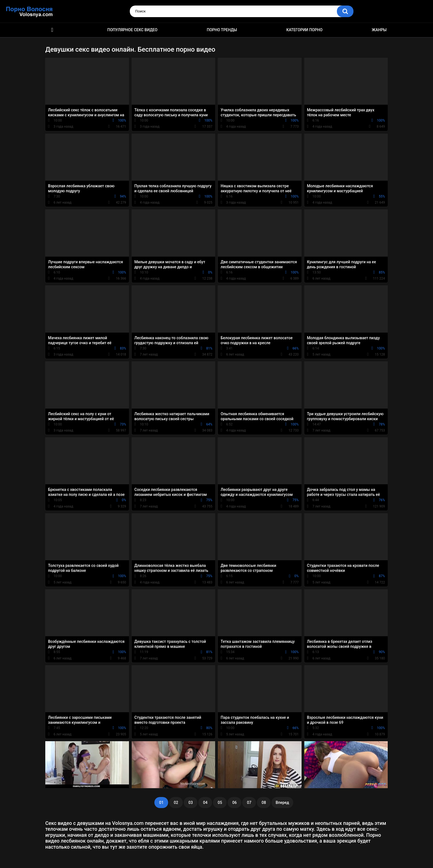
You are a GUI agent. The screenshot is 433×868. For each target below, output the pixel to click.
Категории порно (304, 30)
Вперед (282, 803)
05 (220, 803)
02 (176, 803)
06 (234, 803)
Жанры (379, 30)
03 (191, 803)
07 (249, 803)
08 (264, 803)
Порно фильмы (52, 30)
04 (205, 803)
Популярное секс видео (133, 30)
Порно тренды (222, 30)
